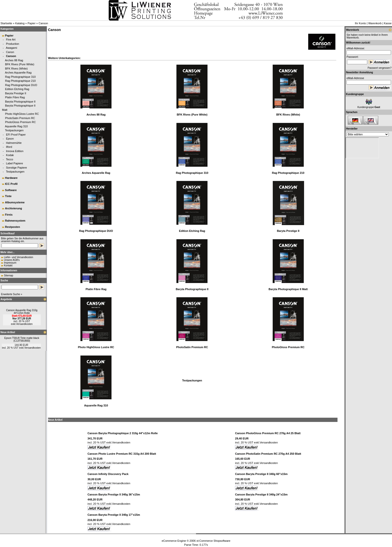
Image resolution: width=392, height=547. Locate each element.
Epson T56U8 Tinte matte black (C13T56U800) (22, 339)
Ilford (9, 147)
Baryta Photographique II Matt (288, 289)
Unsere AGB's (12, 260)
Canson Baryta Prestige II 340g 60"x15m (261, 474)
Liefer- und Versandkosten (19, 257)
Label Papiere (14, 163)
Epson (10, 139)
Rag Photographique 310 (20, 77)
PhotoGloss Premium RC (20, 122)
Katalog (20, 23)
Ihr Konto (360, 23)
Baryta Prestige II (15, 93)
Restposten (12, 227)
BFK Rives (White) (16, 69)
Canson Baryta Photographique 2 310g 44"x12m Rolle (123, 433)
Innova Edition (15, 151)
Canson (43, 23)
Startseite (6, 23)
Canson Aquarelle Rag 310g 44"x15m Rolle (22, 312)
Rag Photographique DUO (21, 85)
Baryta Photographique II (20, 102)
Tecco (10, 159)
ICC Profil (11, 184)
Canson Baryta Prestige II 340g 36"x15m (114, 494)
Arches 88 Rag (14, 60)
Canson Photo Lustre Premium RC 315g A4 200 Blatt (122, 454)
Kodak (10, 155)
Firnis (9, 215)
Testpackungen (14, 130)
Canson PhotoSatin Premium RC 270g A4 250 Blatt (268, 454)
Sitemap (9, 276)
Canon (10, 52)
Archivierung (13, 208)
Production (13, 44)
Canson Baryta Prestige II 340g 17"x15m (114, 515)
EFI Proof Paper (16, 135)
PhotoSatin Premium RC (20, 118)
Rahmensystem (15, 221)
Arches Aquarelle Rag (18, 73)
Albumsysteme (15, 202)
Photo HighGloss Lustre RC (22, 114)
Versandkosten (24, 324)
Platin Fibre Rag (15, 97)
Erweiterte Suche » (12, 294)
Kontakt (8, 265)
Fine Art (11, 40)
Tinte (8, 196)
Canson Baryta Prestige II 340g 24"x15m (261, 494)
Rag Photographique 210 (20, 81)
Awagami (11, 48)
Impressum (10, 263)
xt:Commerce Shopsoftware (213, 541)
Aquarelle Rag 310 (16, 126)
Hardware (11, 178)
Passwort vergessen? (379, 68)
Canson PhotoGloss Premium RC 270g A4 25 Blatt (268, 433)
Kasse (388, 23)
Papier (31, 23)
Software (11, 190)
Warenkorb (375, 23)
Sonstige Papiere (16, 168)
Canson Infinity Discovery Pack (108, 474)
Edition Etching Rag (17, 89)
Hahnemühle (14, 143)
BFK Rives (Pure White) (20, 64)
